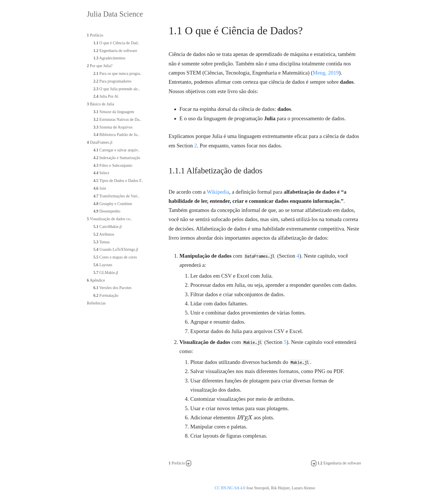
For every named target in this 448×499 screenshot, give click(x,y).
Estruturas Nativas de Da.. (117, 120)
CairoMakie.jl (108, 227)
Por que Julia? (100, 66)
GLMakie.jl (106, 273)
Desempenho (107, 211)
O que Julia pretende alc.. (117, 89)
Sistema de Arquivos (113, 127)
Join (100, 188)
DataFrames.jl (100, 142)
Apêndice (96, 280)
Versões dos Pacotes (113, 288)
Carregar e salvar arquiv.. (117, 150)
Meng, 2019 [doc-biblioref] (326, 73)
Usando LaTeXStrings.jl (116, 249)
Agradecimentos (109, 58)
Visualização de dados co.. (109, 219)
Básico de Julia (100, 104)
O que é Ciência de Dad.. (116, 43)
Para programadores (112, 81)
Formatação (106, 295)
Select (101, 173)
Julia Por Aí (106, 96)
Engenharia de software (115, 51)
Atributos (104, 234)
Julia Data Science (115, 14)
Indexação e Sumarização (117, 158)
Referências (96, 303)
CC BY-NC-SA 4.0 (230, 488)
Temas (102, 242)
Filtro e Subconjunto (113, 166)
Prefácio (95, 35)
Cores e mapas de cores (115, 257)
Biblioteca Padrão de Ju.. (116, 135)
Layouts (103, 265)
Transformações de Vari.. (116, 196)
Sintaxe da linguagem (114, 112)
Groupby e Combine (113, 204)
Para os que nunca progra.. (118, 74)
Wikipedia (218, 192)
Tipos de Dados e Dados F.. (118, 181)
